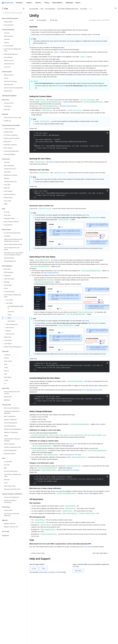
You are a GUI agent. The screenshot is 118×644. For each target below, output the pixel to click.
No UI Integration (50, 9)
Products (30, 3)
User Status (33, 11)
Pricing (47, 3)
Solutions (39, 3)
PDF (32, 22)
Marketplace (70, 3)
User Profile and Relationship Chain (68, 9)
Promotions (20, 3)
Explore (79, 3)
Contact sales (43, 635)
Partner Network (58, 3)
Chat (42, 9)
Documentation (34, 9)
